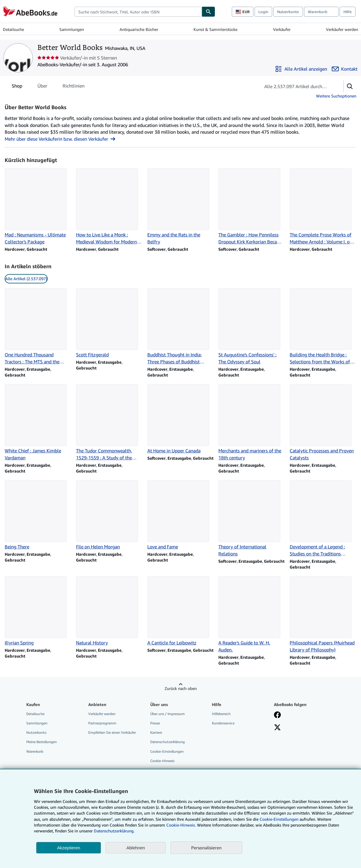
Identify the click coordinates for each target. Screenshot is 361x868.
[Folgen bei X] (277, 728)
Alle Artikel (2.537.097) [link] (26, 279)
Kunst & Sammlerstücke (215, 29)
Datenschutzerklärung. (114, 831)
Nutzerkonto (288, 12)
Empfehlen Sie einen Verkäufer (112, 732)
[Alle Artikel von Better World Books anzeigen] (301, 69)
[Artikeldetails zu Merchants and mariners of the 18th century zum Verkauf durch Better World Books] (252, 423)
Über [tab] (42, 87)
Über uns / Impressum (167, 714)
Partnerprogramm (102, 723)
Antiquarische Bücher (139, 29)
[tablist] (48, 86)
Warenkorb (35, 751)
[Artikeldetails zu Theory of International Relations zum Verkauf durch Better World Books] (252, 519)
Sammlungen (72, 29)
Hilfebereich (221, 714)
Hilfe (348, 12)
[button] (350, 86)
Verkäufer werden (342, 29)
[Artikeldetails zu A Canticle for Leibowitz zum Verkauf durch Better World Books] (181, 611)
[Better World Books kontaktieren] (345, 69)
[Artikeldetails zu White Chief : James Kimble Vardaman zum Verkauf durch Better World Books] (38, 423)
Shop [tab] (17, 87)
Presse (155, 723)
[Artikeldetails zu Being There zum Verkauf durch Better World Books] (38, 515)
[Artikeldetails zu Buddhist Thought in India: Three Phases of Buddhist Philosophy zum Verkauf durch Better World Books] (181, 327)
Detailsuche (13, 29)
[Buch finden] (208, 12)
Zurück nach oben (181, 688)
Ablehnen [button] (135, 848)
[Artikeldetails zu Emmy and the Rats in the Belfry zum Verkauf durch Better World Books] (181, 207)
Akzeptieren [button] (69, 848)
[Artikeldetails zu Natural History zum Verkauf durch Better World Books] (109, 611)
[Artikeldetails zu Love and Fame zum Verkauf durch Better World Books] (181, 515)
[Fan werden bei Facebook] (277, 715)
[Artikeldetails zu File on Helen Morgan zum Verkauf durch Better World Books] (109, 515)
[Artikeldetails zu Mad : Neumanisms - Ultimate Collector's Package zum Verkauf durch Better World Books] (38, 207)
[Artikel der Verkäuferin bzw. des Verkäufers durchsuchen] (296, 86)
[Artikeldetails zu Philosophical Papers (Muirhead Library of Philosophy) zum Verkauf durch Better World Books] (323, 615)
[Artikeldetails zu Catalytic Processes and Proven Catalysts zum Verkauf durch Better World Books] (323, 423)
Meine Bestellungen (42, 742)
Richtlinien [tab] (74, 87)
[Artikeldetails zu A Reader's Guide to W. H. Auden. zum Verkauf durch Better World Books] (252, 615)
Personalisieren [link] (206, 848)
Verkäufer (282, 29)
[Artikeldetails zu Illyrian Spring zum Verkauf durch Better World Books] (38, 611)
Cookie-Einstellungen (279, 819)
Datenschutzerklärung (167, 742)
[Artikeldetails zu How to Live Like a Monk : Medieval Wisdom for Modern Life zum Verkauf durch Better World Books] (109, 207)
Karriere (156, 732)
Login (263, 12)
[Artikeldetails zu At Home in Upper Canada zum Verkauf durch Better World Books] (181, 419)
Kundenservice (223, 723)
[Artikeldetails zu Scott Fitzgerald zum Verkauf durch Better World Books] (109, 323)
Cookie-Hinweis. (181, 825)
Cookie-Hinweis (162, 761)
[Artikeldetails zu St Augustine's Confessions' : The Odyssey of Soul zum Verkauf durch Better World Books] (252, 327)
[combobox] (138, 12)
